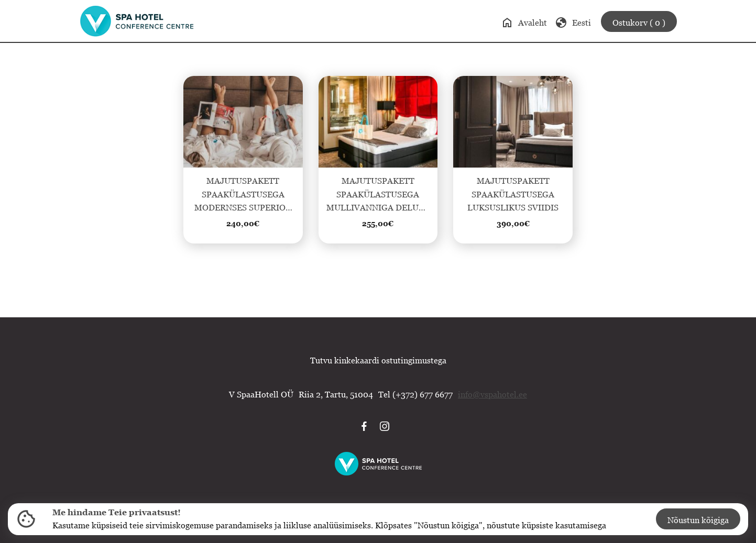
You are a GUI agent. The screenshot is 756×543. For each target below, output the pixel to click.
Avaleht (524, 23)
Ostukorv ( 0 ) (639, 23)
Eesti (573, 23)
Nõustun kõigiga (698, 520)
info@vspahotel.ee (492, 394)
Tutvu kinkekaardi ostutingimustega (378, 360)
